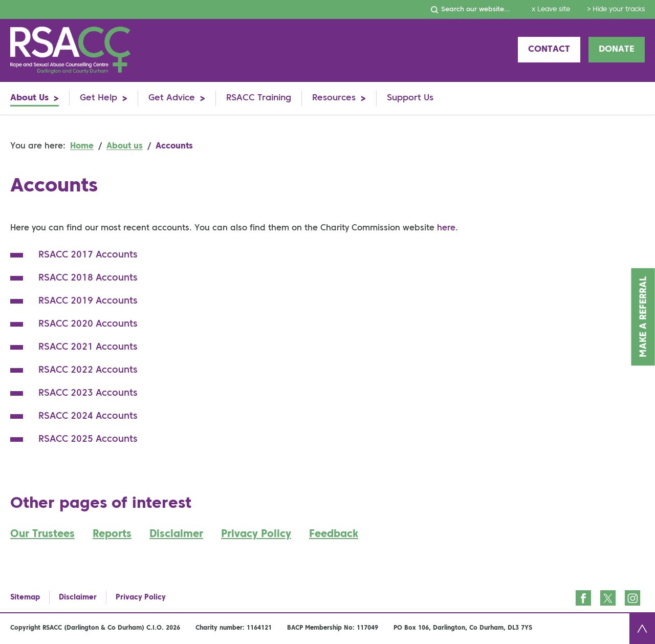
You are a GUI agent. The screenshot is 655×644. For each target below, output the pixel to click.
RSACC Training (259, 98)
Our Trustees (42, 534)
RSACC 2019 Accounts (88, 301)
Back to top (642, 629)
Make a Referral (644, 317)
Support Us (410, 98)
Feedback (334, 534)
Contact (549, 49)
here (446, 228)
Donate (617, 49)
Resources (334, 98)
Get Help (99, 98)
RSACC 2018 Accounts (88, 278)
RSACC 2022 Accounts (88, 370)
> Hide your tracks (616, 9)
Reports (112, 534)
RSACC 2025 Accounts (88, 439)
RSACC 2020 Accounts (88, 324)
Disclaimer (176, 534)
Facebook (583, 598)
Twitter (608, 598)
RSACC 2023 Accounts (88, 393)
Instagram (632, 598)
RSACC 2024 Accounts (88, 416)
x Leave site (551, 9)
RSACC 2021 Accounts (88, 347)
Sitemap (25, 597)
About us (125, 146)
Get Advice (172, 98)
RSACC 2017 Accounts (88, 255)
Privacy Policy (256, 534)
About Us (29, 98)
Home (82, 146)
